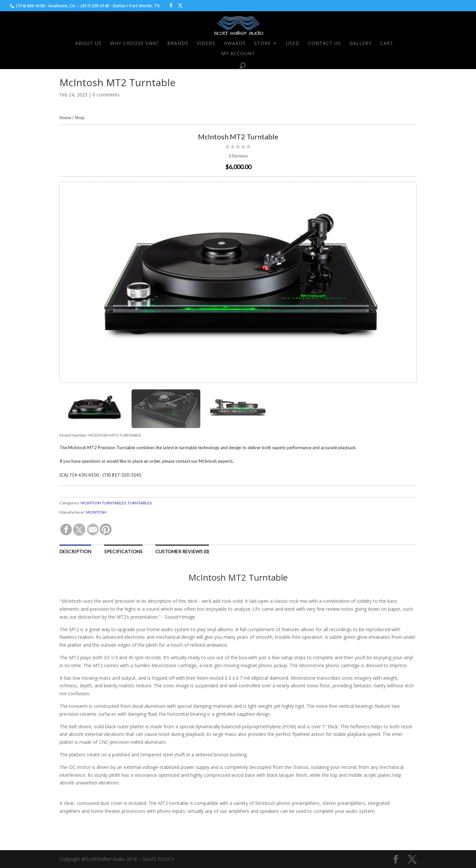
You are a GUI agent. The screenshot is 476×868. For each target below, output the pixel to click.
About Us (88, 44)
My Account (238, 54)
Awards (235, 44)
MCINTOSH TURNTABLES (103, 503)
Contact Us (324, 44)
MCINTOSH (96, 512)
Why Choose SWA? (134, 44)
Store (262, 44)
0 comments (106, 95)
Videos (206, 44)
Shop (80, 118)
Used (293, 44)
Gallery (360, 44)
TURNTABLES (140, 503)
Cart (387, 44)
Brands (178, 44)
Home (65, 118)
